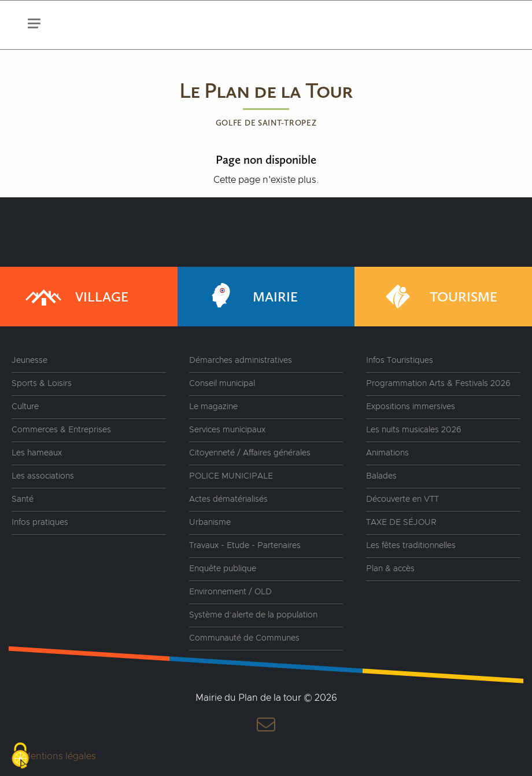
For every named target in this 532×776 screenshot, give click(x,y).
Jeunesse (29, 361)
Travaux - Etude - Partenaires (245, 546)
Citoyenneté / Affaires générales (250, 453)
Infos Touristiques (400, 361)
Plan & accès (390, 569)
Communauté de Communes (244, 638)
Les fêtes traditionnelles (411, 546)
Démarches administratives (241, 361)
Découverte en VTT (402, 499)
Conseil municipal (222, 384)
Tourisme (437, 297)
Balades (381, 476)
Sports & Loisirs (42, 384)
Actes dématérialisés (228, 499)
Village (76, 297)
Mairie (249, 297)
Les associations (43, 476)
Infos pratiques (40, 523)
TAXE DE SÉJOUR (401, 523)
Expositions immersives (411, 407)
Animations (387, 453)
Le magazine (213, 407)
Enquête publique (223, 569)
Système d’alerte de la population (253, 615)
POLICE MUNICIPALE (231, 476)
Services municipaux (227, 430)
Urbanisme (210, 523)
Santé (23, 499)
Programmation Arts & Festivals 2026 (438, 384)
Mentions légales (59, 756)
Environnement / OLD (230, 592)
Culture (25, 407)
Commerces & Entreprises (61, 430)
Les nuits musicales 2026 (414, 430)
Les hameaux (37, 453)
